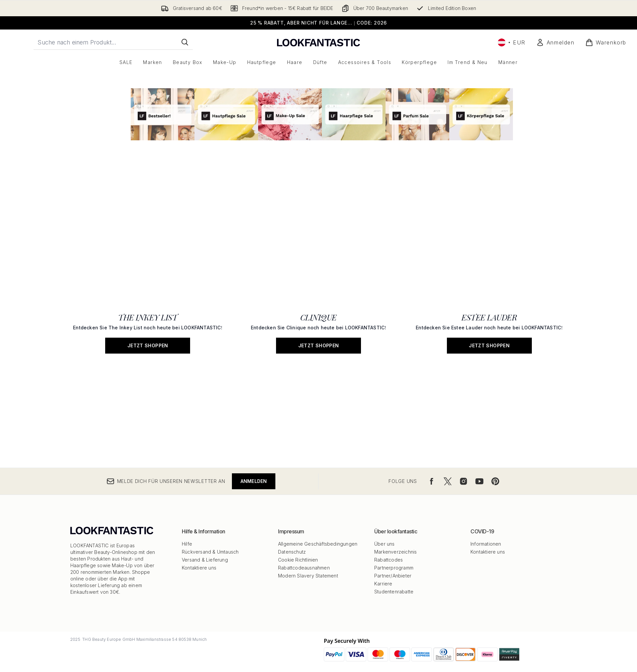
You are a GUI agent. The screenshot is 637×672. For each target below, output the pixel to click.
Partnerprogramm (394, 568)
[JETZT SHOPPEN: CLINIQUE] (319, 253)
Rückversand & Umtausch (210, 552)
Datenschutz (292, 552)
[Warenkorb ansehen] (606, 42)
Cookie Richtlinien (298, 560)
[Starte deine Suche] (113, 42)
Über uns (385, 544)
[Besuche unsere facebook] (432, 481)
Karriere (383, 584)
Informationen (486, 544)
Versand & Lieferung (205, 560)
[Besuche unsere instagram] (463, 481)
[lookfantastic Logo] (318, 42)
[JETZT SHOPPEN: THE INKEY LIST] (148, 253)
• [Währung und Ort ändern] (512, 42)
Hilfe (187, 544)
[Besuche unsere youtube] (479, 481)
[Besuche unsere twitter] (448, 481)
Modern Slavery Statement (308, 576)
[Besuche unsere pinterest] (495, 481)
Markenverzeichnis (395, 552)
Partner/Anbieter (393, 576)
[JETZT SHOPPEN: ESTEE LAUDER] (489, 253)
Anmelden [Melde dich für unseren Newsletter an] (254, 481)
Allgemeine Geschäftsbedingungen (318, 544)
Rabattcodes (389, 560)
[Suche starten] (185, 42)
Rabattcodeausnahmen (304, 568)
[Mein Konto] (555, 42)
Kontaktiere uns (199, 568)
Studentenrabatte (394, 592)
